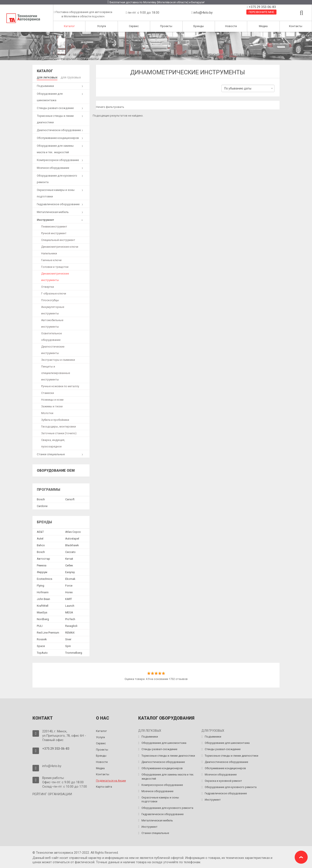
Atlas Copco (73, 531)
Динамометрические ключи (60, 246)
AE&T (40, 531)
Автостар (43, 558)
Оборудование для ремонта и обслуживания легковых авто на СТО (123, 54)
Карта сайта (104, 786)
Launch (70, 605)
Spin (68, 645)
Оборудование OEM (56, 470)
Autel (40, 538)
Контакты (296, 26)
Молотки (47, 412)
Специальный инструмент (58, 239)
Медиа (263, 26)
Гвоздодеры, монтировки (58, 426)
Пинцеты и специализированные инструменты (56, 372)
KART (69, 598)
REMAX (70, 632)
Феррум (42, 571)
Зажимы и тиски (52, 406)
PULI (40, 625)
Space (41, 645)
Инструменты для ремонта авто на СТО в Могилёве (219, 54)
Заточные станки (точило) (59, 433)
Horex (69, 592)
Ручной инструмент (54, 233)
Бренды (199, 26)
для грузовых (68, 77)
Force (69, 585)
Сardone (42, 506)
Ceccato (70, 551)
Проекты (166, 26)
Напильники (49, 253)
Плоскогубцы (50, 300)
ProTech (70, 618)
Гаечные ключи (51, 259)
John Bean (43, 598)
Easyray (70, 571)
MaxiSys (42, 612)
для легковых (46, 77)
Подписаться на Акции (111, 780)
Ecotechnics (45, 578)
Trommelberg (74, 652)
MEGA (69, 612)
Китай (69, 558)
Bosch (41, 499)
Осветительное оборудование (51, 336)
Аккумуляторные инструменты (53, 310)
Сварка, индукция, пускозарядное (53, 443)
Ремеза (42, 565)
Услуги (102, 26)
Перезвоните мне (261, 12)
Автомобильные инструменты (52, 323)
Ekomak (70, 578)
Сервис (134, 26)
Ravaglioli (71, 625)
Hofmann (43, 592)
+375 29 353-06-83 (262, 7)
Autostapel (72, 538)
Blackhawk (72, 545)
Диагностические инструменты (53, 349)
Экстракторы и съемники (58, 359)
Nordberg (43, 618)
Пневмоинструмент (54, 226)
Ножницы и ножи (52, 399)
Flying (41, 585)
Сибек (69, 565)
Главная (41, 54)
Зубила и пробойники (55, 419)
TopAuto (42, 652)
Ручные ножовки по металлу (60, 386)
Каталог (69, 26)
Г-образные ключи (54, 293)
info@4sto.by (203, 13)
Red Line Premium (48, 632)
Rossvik (42, 639)
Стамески (48, 392)
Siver (68, 639)
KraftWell (43, 605)
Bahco (41, 545)
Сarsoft (70, 499)
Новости (231, 26)
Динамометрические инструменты (55, 276)
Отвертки (48, 286)
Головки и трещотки (55, 266)
